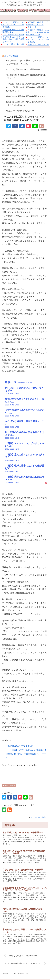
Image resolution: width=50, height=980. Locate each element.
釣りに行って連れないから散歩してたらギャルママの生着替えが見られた (37, 32)
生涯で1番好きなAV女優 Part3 (19, 746)
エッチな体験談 (11, 56)
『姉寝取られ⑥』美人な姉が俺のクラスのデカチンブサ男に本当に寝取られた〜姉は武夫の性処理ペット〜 (26, 87)
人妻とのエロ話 (9, 785)
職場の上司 (32, 27)
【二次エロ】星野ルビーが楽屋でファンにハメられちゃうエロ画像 (12, 25)
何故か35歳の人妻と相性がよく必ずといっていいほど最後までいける (26, 62)
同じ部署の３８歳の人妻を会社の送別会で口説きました (26, 77)
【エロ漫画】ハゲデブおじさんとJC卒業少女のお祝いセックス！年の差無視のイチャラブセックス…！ (26, 754)
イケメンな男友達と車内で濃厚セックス (24, 69)
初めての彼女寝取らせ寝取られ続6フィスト (26, 96)
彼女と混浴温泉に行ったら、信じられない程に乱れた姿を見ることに (26, 103)
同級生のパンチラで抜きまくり (20, 111)
